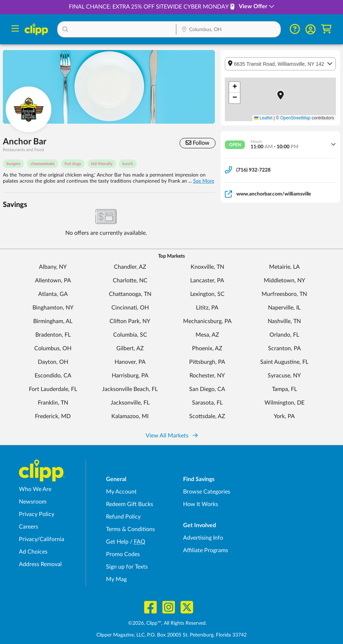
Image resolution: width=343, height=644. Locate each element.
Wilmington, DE (284, 403)
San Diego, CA (207, 389)
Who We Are (35, 489)
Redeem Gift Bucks (130, 504)
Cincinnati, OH (130, 308)
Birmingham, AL (53, 321)
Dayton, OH (53, 362)
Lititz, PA (207, 308)
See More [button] (204, 181)
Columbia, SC (130, 335)
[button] (117, 29)
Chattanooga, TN (130, 294)
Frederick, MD (53, 416)
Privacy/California (42, 539)
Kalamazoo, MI (130, 416)
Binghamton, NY (53, 308)
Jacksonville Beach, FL (130, 389)
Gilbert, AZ (130, 348)
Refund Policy (123, 517)
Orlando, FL (284, 335)
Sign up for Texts (127, 567)
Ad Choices (33, 552)
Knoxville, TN (207, 267)
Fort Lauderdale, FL (53, 389)
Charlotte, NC (130, 281)
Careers (29, 527)
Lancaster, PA (207, 281)
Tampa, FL (284, 389)
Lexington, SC (207, 294)
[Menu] (15, 29)
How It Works (201, 504)
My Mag (116, 579)
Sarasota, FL (207, 403)
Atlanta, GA (53, 294)
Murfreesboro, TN (284, 294)
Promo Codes (123, 554)
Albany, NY (53, 267)
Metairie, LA (284, 267)
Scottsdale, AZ (207, 416)
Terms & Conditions (130, 529)
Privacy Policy (37, 514)
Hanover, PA (130, 362)
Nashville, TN (284, 321)
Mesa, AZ (207, 335)
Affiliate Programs (206, 550)
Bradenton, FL (53, 335)
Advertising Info (203, 538)
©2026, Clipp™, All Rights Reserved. (167, 623)
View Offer (257, 6)
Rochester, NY (207, 376)
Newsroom (33, 502)
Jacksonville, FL (130, 403)
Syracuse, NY (284, 376)
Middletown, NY (284, 281)
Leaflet (263, 118)
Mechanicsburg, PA (207, 321)
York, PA (284, 416)
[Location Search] (229, 30)
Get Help (117, 542)
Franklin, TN (53, 403)
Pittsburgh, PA (207, 362)
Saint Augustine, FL (284, 362)
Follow (198, 143)
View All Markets (172, 436)
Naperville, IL (284, 308)
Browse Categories (207, 492)
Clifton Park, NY (130, 321)
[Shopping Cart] (326, 29)
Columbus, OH (53, 348)
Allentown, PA (53, 281)
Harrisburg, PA (130, 376)
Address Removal (40, 564)
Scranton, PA (284, 348)
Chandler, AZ (130, 267)
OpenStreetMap (295, 118)
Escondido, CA (53, 376)
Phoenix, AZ (207, 348)
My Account (121, 492)
